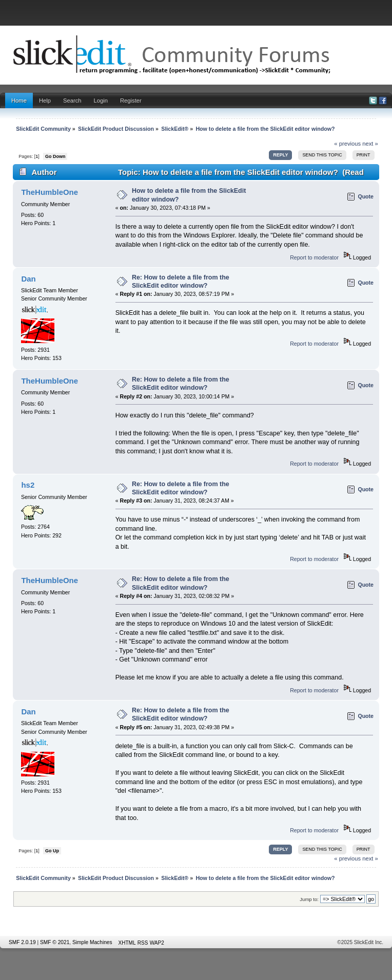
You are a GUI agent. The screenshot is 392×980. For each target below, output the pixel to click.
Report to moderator (314, 257)
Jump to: (309, 899)
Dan (28, 279)
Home (19, 101)
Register (131, 101)
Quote (366, 196)
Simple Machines (92, 942)
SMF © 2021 (55, 942)
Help (45, 101)
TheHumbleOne (50, 192)
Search (72, 101)
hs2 (28, 485)
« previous (347, 144)
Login (101, 101)
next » (370, 144)
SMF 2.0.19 (22, 942)
